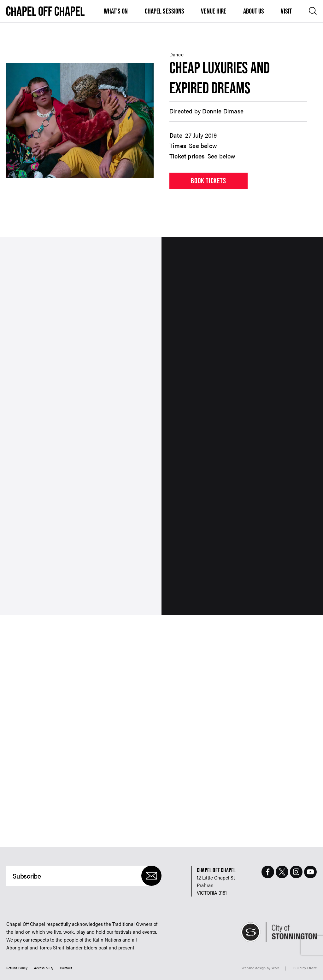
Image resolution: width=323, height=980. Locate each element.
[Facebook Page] (268, 872)
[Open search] (313, 11)
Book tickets (208, 181)
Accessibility (44, 968)
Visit (286, 11)
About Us (254, 11)
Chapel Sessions (165, 11)
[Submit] (151, 876)
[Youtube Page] (310, 872)
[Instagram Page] (296, 872)
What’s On (116, 11)
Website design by (260, 968)
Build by (305, 968)
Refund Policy (17, 968)
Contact (66, 968)
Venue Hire (214, 11)
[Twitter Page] (282, 872)
